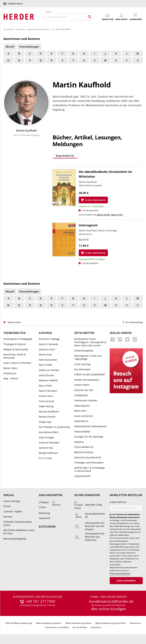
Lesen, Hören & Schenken (17, 363)
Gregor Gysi (45, 422)
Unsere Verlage (12, 501)
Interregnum (88, 225)
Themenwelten (14, 333)
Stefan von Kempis (49, 370)
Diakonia (79, 442)
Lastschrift (45, 518)
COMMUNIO (81, 395)
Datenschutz (135, 623)
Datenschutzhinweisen (120, 573)
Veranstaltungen (29, 47)
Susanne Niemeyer (49, 443)
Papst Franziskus (48, 391)
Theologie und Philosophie (89, 463)
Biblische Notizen (84, 452)
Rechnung (44, 513)
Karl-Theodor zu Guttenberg (54, 427)
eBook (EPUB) (103, 215)
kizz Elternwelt (82, 369)
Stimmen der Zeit (84, 390)
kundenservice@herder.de (111, 601)
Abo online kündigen (109, 609)
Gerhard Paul (46, 448)
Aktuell (10, 47)
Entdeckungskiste (84, 351)
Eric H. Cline (45, 458)
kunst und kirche (84, 416)
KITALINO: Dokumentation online (18, 523)
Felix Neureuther (48, 360)
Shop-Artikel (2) (65, 156)
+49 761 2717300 (40, 601)
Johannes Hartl (47, 349)
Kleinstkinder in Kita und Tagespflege (88, 357)
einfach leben (82, 385)
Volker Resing (46, 406)
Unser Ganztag (82, 364)
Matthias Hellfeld (48, 380)
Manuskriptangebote (15, 539)
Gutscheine (47, 527)
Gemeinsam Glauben (86, 400)
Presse (7, 506)
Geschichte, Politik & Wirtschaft (15, 356)
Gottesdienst (81, 421)
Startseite (20, 29)
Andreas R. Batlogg (49, 339)
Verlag (9, 495)
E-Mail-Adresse (118, 502)
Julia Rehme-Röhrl (49, 432)
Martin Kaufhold (63, 29)
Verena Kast (45, 354)
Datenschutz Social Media (57, 627)
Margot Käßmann (48, 453)
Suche (48, 12)
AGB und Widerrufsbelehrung (19, 623)
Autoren (45, 333)
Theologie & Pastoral (15, 344)
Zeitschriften (84, 333)
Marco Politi (45, 386)
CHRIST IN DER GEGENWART (90, 374)
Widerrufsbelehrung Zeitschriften (111, 623)
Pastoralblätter (82, 432)
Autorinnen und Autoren (38, 29)
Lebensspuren (82, 406)
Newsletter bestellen (126, 495)
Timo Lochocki (46, 401)
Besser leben (11, 368)
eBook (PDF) (117, 215)
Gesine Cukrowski (48, 344)
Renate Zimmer (47, 417)
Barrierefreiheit (80, 627)
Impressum (96, 627)
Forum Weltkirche (84, 447)
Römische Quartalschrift (88, 457)
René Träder (46, 365)
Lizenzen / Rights (13, 511)
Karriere (8, 517)
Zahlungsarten (51, 495)
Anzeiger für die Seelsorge (89, 437)
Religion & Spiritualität (16, 349)
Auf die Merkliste (90, 210)
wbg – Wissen (11, 378)
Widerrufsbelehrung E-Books (78, 623)
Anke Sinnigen (47, 437)
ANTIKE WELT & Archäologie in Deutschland (90, 469)
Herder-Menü (15, 4)
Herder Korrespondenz (87, 380)
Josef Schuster (47, 375)
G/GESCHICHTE (82, 476)
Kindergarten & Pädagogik (18, 339)
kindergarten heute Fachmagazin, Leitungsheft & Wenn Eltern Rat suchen (90, 342)
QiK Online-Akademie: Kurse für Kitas (19, 532)
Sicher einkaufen (87, 495)
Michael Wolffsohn (49, 412)
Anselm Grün (46, 396)
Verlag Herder (121, 333)
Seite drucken (14, 322)
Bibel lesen (80, 411)
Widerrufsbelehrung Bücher (49, 623)
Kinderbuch (10, 373)
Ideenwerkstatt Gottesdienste (90, 426)
